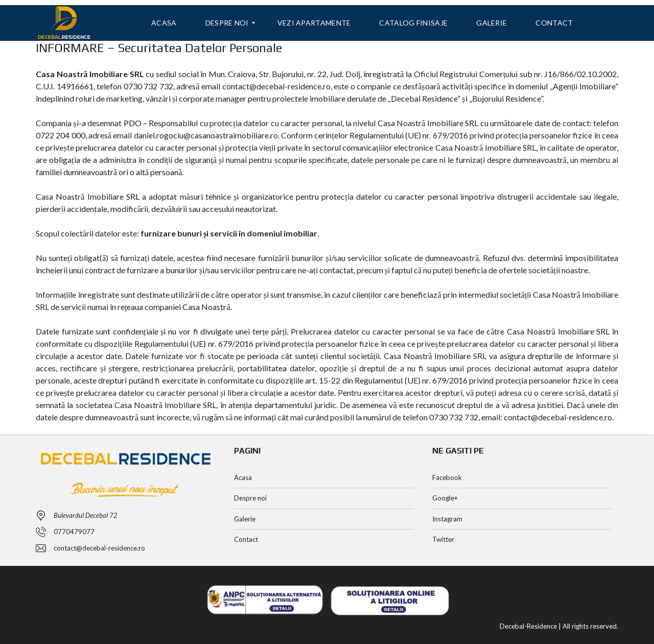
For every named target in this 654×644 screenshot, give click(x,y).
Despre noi (250, 498)
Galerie (245, 519)
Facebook (447, 478)
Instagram (447, 519)
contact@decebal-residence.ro (99, 548)
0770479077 (74, 532)
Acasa (243, 478)
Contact (246, 539)
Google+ (445, 498)
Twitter (443, 539)
